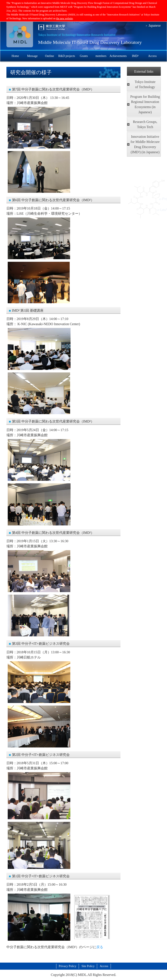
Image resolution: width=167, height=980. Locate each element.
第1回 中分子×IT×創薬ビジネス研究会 (41, 876)
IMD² (135, 56)
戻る (100, 947)
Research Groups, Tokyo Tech (145, 124)
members (101, 56)
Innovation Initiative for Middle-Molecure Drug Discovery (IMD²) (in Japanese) (145, 144)
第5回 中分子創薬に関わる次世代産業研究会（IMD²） (53, 421)
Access (152, 56)
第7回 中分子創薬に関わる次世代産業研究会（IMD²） (53, 89)
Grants (84, 56)
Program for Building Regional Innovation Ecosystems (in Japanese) (145, 104)
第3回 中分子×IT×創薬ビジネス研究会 (41, 644)
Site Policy (88, 966)
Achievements (118, 56)
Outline (50, 56)
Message (32, 56)
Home (15, 56)
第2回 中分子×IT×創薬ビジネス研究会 (41, 755)
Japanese (155, 25)
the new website (64, 18)
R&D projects (67, 56)
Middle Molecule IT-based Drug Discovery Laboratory (90, 42)
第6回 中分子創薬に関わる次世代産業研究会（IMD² (51, 200)
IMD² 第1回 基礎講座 (28, 310)
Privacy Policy (68, 966)
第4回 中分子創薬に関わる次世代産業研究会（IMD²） (53, 533)
